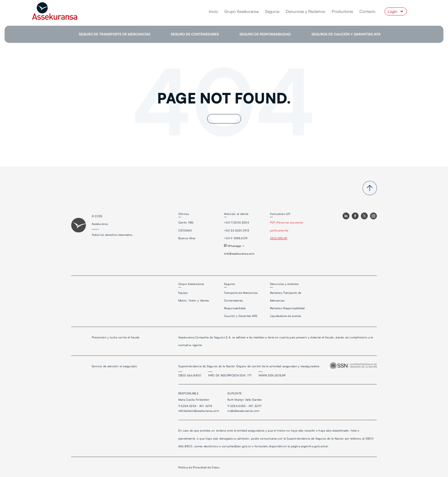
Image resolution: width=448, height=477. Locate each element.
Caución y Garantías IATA (241, 316)
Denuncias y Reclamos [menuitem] (305, 11)
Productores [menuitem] (342, 11)
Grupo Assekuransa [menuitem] (241, 11)
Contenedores (233, 300)
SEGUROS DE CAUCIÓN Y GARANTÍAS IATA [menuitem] (346, 34)
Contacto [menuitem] (367, 11)
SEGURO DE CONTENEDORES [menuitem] (195, 34)
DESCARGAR (279, 238)
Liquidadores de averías (286, 316)
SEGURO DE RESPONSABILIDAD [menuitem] (265, 34)
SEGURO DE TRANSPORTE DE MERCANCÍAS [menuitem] (115, 34)
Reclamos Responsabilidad (287, 308)
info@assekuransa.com (239, 254)
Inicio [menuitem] (213, 11)
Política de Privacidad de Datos (199, 467)
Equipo (183, 293)
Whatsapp (233, 246)
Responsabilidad (235, 308)
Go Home (224, 119)
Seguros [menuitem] (272, 11)
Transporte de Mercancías (241, 293)
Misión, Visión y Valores (194, 300)
